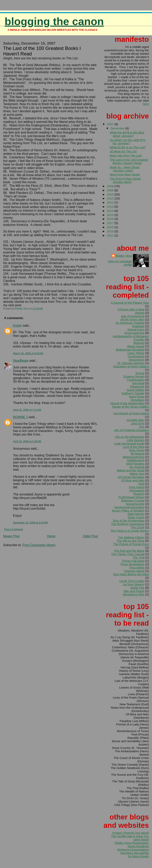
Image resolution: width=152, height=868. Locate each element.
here (146, 104)
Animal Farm (136, 329)
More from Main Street (125, 174)
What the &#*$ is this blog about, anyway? (127, 134)
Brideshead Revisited (130, 350)
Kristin (17, 326)
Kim (142, 427)
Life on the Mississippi (130, 437)
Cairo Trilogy (136, 353)
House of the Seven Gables (130, 407)
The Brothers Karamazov (128, 524)
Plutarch (139, 494)
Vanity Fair (137, 588)
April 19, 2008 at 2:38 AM (27, 441)
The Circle (137, 527)
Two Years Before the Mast (131, 574)
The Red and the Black (129, 551)
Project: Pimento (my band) (131, 833)
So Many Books (138, 856)
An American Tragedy (130, 323)
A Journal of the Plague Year (130, 303)
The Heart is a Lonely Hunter (130, 531)
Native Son (137, 474)
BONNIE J (20, 417)
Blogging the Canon (54, 21)
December (118, 128)
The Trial (138, 557)
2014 (111, 211)
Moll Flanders (135, 464)
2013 (111, 207)
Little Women (136, 440)
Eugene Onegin (134, 376)
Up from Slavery (133, 584)
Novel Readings (138, 846)
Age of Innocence (133, 316)
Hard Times (137, 397)
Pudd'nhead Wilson (131, 497)
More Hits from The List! (126, 156)
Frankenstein (136, 380)
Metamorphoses (133, 457)
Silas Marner (136, 514)
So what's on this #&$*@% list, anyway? (127, 142)
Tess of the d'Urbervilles (128, 521)
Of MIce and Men (133, 480)
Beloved (139, 343)
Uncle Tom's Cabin (132, 581)
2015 (111, 215)
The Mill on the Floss (130, 541)
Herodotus (137, 400)
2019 (111, 231)
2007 (111, 124)
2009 (111, 190)
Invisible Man (136, 420)
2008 (111, 186)
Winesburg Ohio (133, 594)
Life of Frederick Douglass (131, 430)
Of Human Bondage (131, 477)
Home (51, 536)
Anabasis (138, 326)
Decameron (137, 360)
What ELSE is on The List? (128, 147)
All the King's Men (132, 319)
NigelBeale (21, 361)
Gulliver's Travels (133, 393)
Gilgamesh (137, 386)
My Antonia (137, 467)
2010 (111, 194)
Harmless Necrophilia (135, 853)
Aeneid (140, 313)
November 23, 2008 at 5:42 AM (30, 523)
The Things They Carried (128, 554)
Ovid (141, 484)
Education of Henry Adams (131, 366)
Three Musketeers (132, 564)
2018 (111, 227)
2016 (111, 219)
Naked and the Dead (131, 470)
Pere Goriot (137, 487)
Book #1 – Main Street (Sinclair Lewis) (124, 169)
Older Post (90, 536)
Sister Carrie (136, 517)
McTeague (137, 454)
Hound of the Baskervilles (127, 403)
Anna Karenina (134, 333)
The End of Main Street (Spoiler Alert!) (125, 180)
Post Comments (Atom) (39, 545)
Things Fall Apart (133, 561)
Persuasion (137, 490)
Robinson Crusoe (133, 500)
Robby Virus (124, 256)
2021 (111, 235)
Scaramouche (135, 504)
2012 (111, 202)
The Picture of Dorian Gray (131, 544)
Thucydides (137, 568)
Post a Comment (14, 529)
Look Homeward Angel (129, 443)
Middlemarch (136, 460)
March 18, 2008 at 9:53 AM (28, 353)
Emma (140, 373)
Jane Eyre (138, 423)
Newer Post (11, 536)
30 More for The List (123, 151)
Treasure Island (134, 571)
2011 (111, 198)
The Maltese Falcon (131, 537)
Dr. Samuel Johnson (131, 363)
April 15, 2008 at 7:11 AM (27, 410)
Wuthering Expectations (133, 850)
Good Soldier (136, 390)
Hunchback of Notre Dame (131, 413)
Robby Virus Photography (132, 843)
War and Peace (134, 591)
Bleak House (136, 346)
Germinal (138, 383)
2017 (111, 223)
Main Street (137, 450)
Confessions (136, 356)
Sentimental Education (129, 507)
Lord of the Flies (133, 447)
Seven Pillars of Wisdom (128, 511)
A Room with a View (131, 309)
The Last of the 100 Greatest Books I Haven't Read (129, 161)
